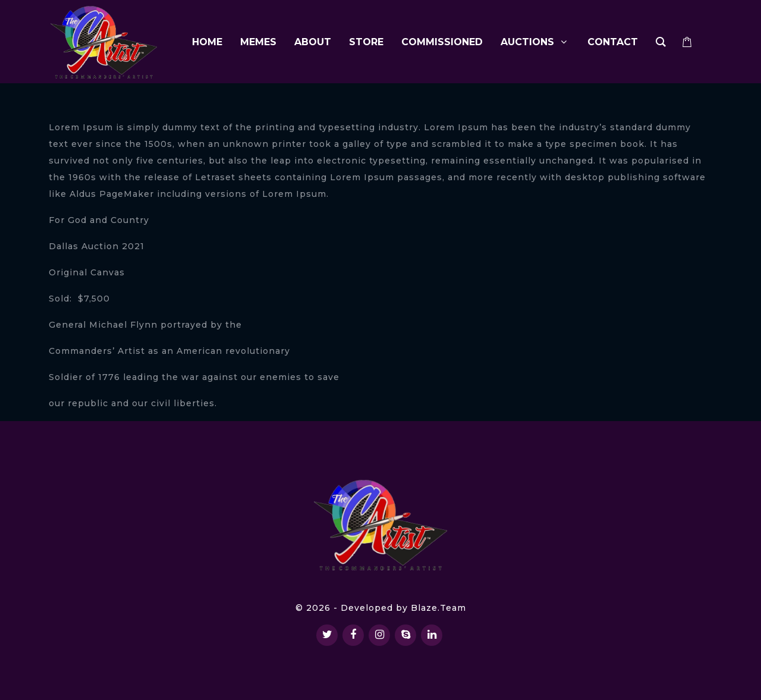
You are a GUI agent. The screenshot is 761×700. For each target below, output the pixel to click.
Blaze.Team (438, 608)
